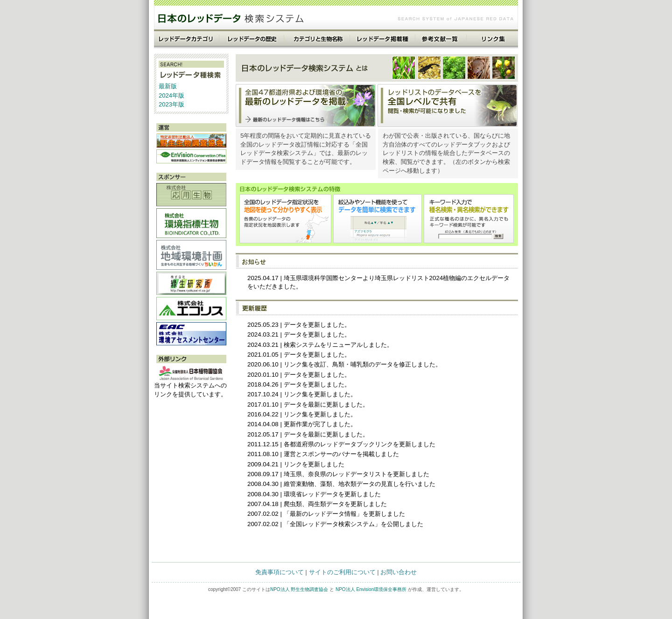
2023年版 (171, 104)
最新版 (168, 86)
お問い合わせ (399, 572)
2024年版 (171, 95)
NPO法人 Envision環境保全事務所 (371, 589)
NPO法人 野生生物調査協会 (299, 589)
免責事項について (280, 572)
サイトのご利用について (342, 572)
